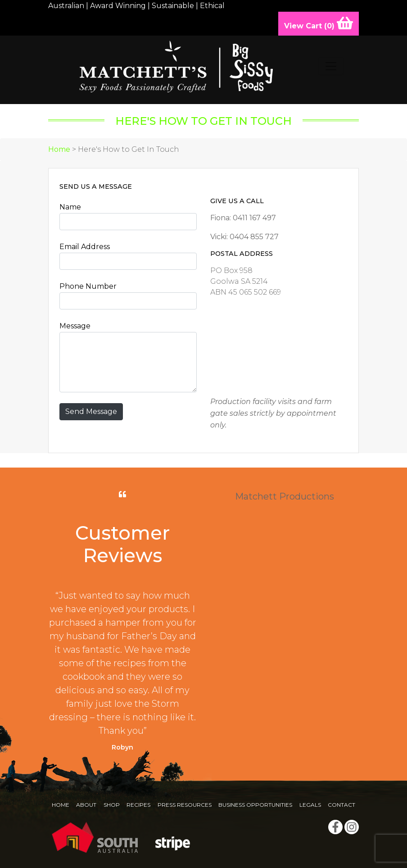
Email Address (85, 247)
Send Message (91, 411)
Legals (310, 805)
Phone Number (88, 286)
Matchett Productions (285, 496)
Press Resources (185, 805)
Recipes (138, 805)
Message (75, 326)
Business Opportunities (255, 805)
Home (59, 149)
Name (70, 207)
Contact (341, 805)
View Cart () (319, 23)
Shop (112, 805)
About (86, 805)
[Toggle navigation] (331, 66)
